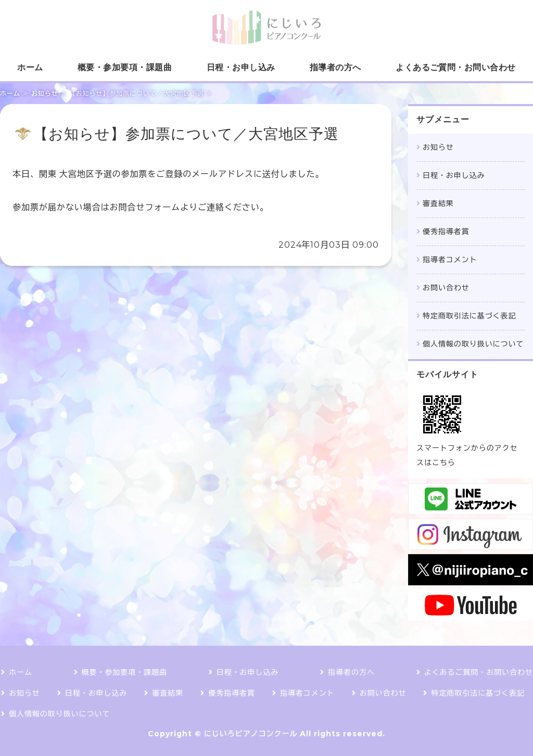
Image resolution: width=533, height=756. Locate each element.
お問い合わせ (446, 288)
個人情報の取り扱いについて (473, 344)
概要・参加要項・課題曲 (125, 67)
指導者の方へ (335, 67)
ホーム (30, 67)
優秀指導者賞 (446, 232)
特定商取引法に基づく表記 (469, 316)
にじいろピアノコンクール (251, 734)
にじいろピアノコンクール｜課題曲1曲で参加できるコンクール (266, 27)
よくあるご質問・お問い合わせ (456, 67)
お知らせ (45, 93)
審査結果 (438, 203)
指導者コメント (450, 260)
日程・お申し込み (241, 67)
